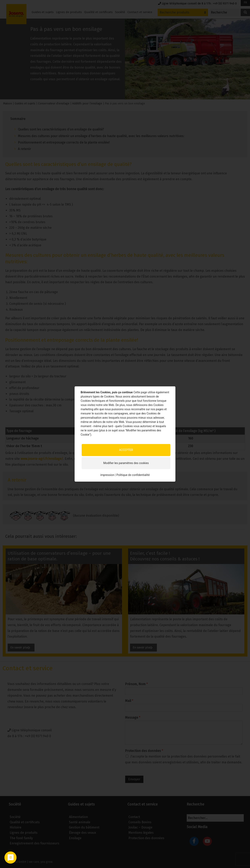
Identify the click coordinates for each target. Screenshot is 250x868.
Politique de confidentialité (133, 475)
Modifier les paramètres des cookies (126, 463)
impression (107, 475)
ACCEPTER (126, 450)
